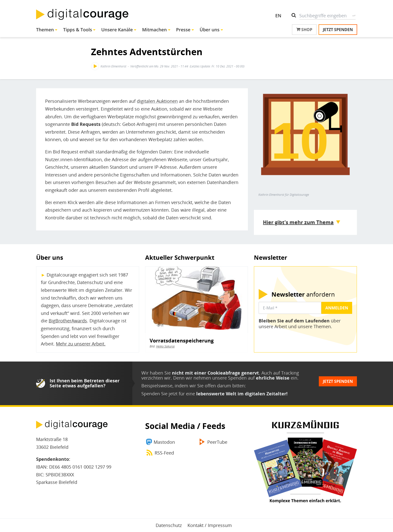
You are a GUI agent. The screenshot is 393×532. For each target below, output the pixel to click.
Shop (304, 30)
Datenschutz (169, 525)
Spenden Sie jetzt (159, 394)
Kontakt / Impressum (210, 525)
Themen (45, 30)
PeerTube (217, 442)
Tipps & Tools (78, 30)
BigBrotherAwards (68, 321)
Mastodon (164, 442)
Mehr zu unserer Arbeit (80, 344)
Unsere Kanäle (117, 30)
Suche (354, 16)
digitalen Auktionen (157, 101)
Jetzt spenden (338, 30)
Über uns (210, 30)
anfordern (303, 294)
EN (278, 16)
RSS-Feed (164, 453)
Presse (183, 30)
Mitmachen (155, 30)
